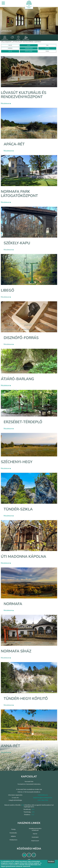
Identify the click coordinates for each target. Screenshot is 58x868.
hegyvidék (28, 84)
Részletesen (6, 103)
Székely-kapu (17, 243)
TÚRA (47, 45)
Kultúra (46, 179)
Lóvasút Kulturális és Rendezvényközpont (24, 95)
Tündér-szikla (18, 509)
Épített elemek (10, 183)
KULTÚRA (47, 48)
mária (46, 409)
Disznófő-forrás (21, 338)
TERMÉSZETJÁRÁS (29, 48)
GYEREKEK (10, 48)
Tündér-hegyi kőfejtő (26, 699)
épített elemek (46, 84)
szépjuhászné (10, 370)
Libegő (8, 290)
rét (46, 737)
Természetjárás (28, 132)
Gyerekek (10, 179)
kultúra (10, 84)
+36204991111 (43, 795)
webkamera (5, 38)
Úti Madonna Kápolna (24, 557)
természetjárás (10, 329)
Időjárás (13, 836)
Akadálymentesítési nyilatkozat (35, 829)
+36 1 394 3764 (43, 800)
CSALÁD (10, 45)
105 (33, 812)
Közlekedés (13, 833)
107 (33, 809)
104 (22, 805)
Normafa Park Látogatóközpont (19, 194)
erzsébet (28, 405)
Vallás (10, 405)
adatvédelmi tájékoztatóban (10, 865)
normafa (10, 136)
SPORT (29, 45)
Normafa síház (16, 651)
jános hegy (46, 366)
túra (46, 325)
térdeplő (46, 405)
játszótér (46, 733)
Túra (10, 132)
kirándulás (28, 329)
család (46, 449)
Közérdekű (35, 837)
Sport (28, 175)
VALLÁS (10, 51)
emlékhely (28, 409)
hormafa (10, 733)
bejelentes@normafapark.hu (43, 798)
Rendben (51, 861)
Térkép (13, 829)
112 (33, 815)
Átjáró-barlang (17, 379)
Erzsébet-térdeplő (23, 422)
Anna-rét (11, 746)
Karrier (35, 834)
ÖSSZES (47, 51)
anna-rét (10, 737)
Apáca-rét (14, 144)
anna (28, 737)
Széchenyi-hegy (17, 462)
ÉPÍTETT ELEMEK (29, 51)
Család (10, 175)
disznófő (28, 325)
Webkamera (13, 840)
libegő (28, 282)
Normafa (13, 604)
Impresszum (35, 841)
